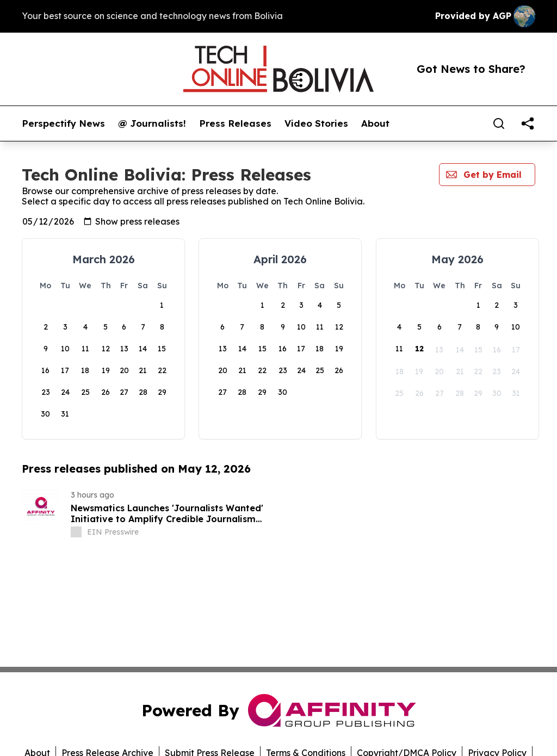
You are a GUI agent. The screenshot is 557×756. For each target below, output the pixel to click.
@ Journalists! (152, 123)
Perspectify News (63, 123)
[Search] (499, 123)
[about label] (76, 532)
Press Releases (235, 123)
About (375, 123)
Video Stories (316, 123)
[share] (528, 123)
